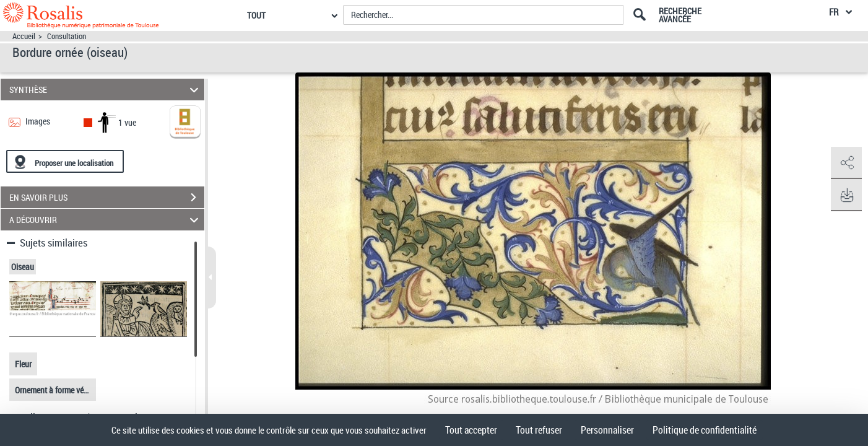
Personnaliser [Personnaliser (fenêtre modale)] (607, 430)
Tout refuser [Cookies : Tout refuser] (539, 430)
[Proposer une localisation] (65, 161)
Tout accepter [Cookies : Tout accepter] (471, 430)
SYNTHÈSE (106, 90)
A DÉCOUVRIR (106, 220)
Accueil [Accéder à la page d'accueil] (24, 36)
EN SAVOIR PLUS (107, 198)
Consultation (67, 36)
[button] (846, 163)
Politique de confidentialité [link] (705, 430)
